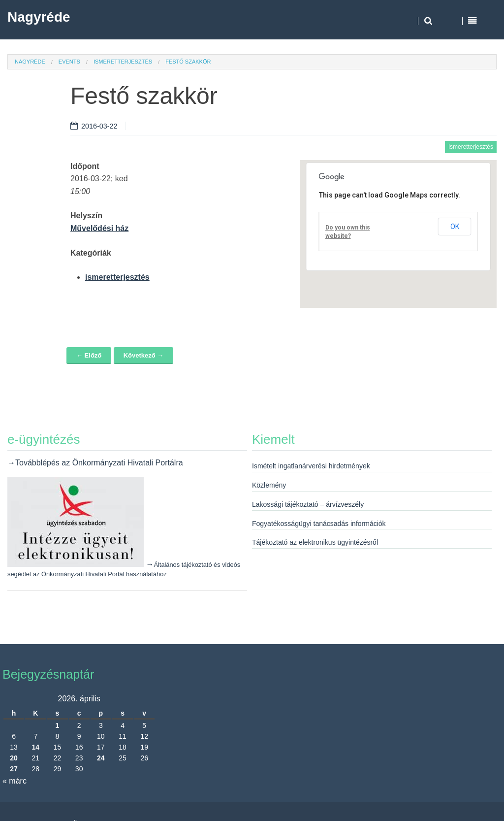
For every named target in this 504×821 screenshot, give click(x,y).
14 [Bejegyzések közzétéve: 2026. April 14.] (35, 747)
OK (455, 227)
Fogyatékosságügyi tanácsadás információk (319, 524)
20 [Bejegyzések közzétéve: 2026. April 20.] (14, 758)
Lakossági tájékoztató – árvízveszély (308, 504)
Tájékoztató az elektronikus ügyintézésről (315, 542)
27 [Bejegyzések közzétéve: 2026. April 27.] (14, 769)
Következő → (144, 355)
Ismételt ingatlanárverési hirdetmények (311, 466)
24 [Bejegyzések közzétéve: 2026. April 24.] (101, 758)
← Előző (89, 355)
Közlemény (269, 485)
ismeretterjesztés (123, 62)
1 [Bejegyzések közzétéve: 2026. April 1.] (58, 725)
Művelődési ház (99, 228)
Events (69, 62)
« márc (15, 781)
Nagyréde (39, 17)
